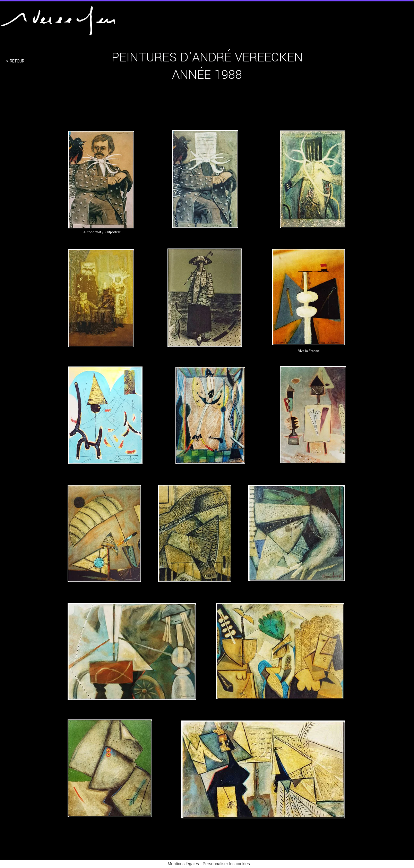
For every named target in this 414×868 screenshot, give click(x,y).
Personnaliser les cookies (226, 864)
